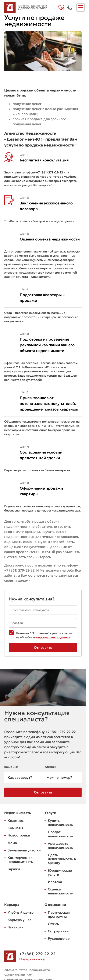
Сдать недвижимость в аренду (62, 859)
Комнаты (15, 828)
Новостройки (19, 835)
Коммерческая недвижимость (20, 860)
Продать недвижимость (60, 834)
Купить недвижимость (60, 822)
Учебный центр (21, 912)
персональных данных (53, 637)
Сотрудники (58, 931)
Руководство (59, 938)
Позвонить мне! (32, 959)
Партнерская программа (59, 914)
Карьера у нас (19, 920)
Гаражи (14, 869)
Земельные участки (24, 850)
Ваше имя (11, 767)
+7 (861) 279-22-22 (19, 570)
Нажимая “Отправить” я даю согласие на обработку (44, 635)
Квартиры (16, 820)
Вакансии (16, 927)
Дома (12, 843)
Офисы (54, 924)
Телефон (49, 767)
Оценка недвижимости (61, 891)
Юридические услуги (60, 872)
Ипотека (55, 882)
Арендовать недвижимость (60, 845)
